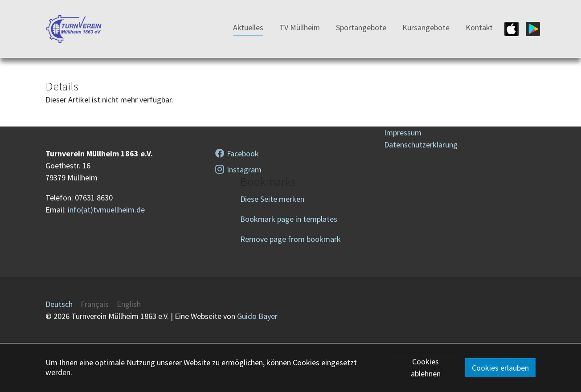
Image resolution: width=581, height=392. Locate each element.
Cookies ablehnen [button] (426, 367)
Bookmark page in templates (289, 219)
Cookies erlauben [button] (500, 368)
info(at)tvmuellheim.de (106, 210)
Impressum (403, 133)
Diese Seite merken (272, 199)
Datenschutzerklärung (421, 145)
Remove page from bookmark (290, 239)
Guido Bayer (257, 316)
